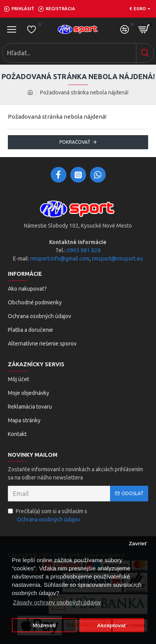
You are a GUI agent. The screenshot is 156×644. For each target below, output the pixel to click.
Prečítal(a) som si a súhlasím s (48, 516)
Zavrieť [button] (138, 544)
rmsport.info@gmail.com (60, 259)
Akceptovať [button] (112, 625)
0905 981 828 (84, 250)
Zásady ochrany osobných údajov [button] (57, 602)
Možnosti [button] (44, 625)
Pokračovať (75, 142)
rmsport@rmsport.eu (117, 259)
